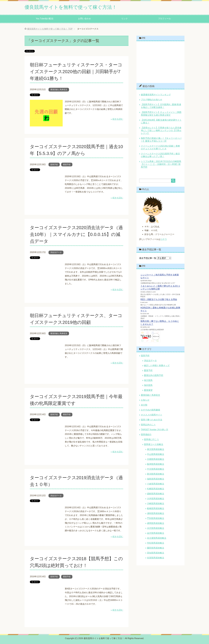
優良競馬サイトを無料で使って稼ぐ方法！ (71, 7)
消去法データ (56, 252)
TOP (50, 29)
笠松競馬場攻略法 (156, 543)
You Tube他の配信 (44, 19)
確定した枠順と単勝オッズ (157, 365)
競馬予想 (54, 165)
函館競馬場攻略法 (156, 494)
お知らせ (145, 400)
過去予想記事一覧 (148, 258)
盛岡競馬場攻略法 (156, 523)
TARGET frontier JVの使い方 (155, 430)
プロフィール (164, 19)
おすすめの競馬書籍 (150, 410)
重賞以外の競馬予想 (154, 375)
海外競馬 (148, 385)
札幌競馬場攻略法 (156, 489)
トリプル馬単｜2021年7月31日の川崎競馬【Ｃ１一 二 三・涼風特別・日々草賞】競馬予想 (161, 164)
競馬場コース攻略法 (154, 444)
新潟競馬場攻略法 (156, 474)
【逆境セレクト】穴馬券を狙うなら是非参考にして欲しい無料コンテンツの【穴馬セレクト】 (161, 130)
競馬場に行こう (151, 439)
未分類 (144, 405)
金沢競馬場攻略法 (156, 533)
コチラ (164, 239)
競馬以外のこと (148, 425)
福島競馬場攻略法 (156, 479)
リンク (124, 19)
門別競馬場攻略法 (156, 518)
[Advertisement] (159, 62)
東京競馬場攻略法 (156, 449)
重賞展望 (148, 390)
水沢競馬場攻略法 (156, 528)
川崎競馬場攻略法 (156, 504)
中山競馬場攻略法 (156, 454)
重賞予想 (67, 165)
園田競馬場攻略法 (156, 548)
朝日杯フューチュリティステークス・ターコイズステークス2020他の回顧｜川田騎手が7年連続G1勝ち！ (76, 72)
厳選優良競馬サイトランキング (156, 95)
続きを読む (118, 119)
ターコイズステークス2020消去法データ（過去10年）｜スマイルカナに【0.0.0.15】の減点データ (76, 234)
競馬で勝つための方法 (152, 420)
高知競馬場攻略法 (156, 553)
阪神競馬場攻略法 (156, 464)
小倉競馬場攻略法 (156, 484)
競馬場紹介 (146, 435)
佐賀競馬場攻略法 (156, 558)
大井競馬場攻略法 (156, 499)
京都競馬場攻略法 (156, 459)
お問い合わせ (85, 19)
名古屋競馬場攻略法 (157, 538)
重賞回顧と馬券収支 (59, 90)
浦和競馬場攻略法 (156, 513)
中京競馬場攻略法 (156, 469)
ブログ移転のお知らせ (152, 100)
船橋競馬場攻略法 (156, 508)
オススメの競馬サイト (152, 415)
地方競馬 (148, 380)
